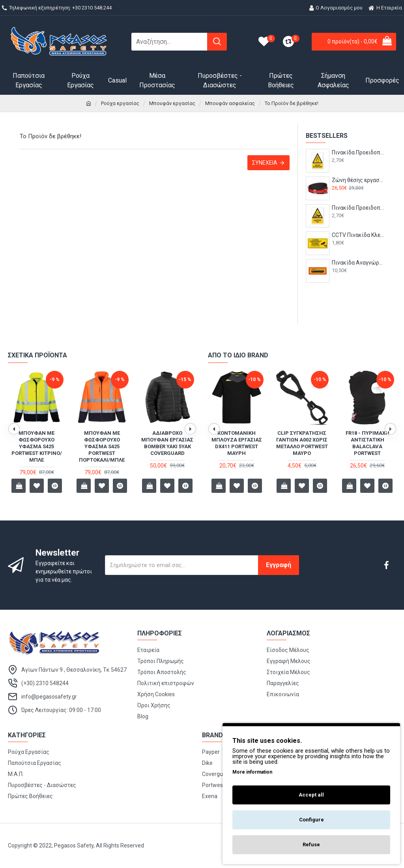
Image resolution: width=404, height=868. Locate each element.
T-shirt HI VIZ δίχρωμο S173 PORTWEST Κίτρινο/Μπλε (367, 443)
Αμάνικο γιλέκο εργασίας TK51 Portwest (36, 440)
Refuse (311, 845)
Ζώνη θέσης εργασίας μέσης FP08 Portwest (358, 180)
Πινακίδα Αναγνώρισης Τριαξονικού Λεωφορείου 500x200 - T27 (358, 263)
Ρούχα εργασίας (120, 103)
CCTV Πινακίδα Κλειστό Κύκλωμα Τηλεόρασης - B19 (358, 235)
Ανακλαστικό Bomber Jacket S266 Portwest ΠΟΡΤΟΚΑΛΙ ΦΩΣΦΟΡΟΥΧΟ (167, 443)
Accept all (311, 795)
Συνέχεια (265, 163)
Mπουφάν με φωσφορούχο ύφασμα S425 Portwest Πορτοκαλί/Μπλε (302, 446)
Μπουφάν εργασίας (172, 103)
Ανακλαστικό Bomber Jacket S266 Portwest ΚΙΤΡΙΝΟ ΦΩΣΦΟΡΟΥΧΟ (102, 443)
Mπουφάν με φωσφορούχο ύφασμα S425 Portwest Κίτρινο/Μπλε (237, 446)
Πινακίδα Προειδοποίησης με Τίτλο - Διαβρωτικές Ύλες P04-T (358, 208)
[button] (14, 429)
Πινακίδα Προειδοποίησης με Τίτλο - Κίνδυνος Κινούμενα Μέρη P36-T (358, 152)
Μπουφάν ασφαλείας (230, 103)
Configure (311, 820)
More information (252, 772)
